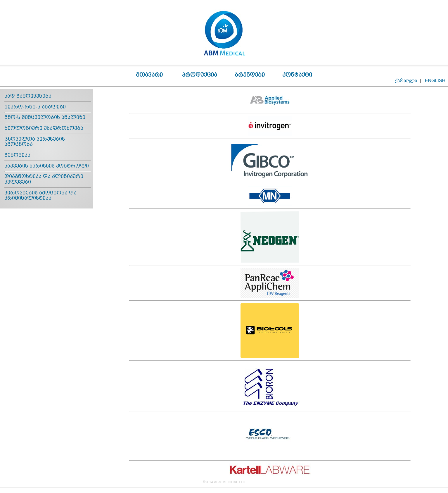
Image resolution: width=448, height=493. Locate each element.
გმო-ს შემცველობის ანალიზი (45, 117)
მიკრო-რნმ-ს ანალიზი (35, 107)
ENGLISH (435, 81)
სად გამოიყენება (28, 96)
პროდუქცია (200, 75)
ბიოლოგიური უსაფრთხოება (44, 128)
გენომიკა (17, 155)
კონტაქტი (297, 75)
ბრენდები (250, 75)
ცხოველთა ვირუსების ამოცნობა (35, 142)
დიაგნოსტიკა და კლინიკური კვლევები (44, 179)
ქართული (406, 81)
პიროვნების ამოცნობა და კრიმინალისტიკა (40, 196)
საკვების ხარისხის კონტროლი (47, 166)
